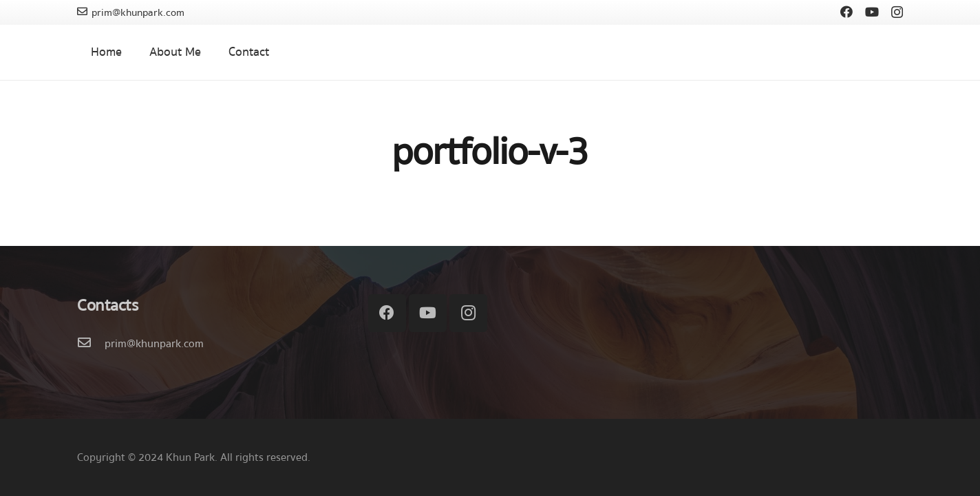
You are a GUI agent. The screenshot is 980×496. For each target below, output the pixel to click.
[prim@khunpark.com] (91, 344)
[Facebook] (846, 12)
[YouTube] (872, 12)
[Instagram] (897, 12)
